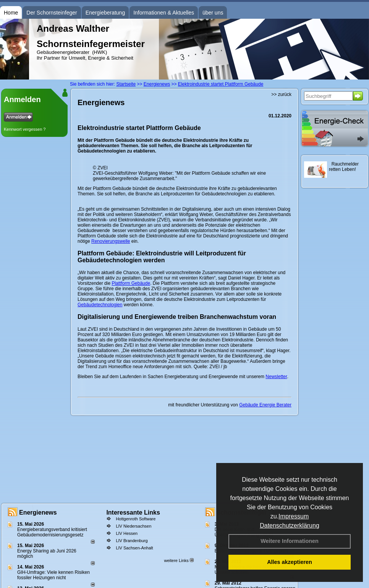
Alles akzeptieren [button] (290, 562)
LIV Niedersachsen (134, 526)
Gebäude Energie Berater (265, 405)
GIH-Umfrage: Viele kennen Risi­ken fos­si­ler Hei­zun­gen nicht (53, 575)
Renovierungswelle (111, 241)
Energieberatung (105, 13)
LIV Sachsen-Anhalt (134, 548)
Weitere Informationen (290, 541)
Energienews (38, 512)
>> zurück (281, 94)
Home (11, 13)
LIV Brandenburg (132, 541)
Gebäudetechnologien (100, 305)
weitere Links (179, 560)
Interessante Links (133, 512)
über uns (213, 13)
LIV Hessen (127, 533)
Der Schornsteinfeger (52, 13)
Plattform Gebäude (131, 283)
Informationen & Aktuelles (164, 13)
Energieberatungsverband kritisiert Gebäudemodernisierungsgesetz (52, 532)
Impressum (294, 516)
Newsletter (276, 377)
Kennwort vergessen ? (25, 129)
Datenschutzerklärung (290, 525)
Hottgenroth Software (136, 519)
